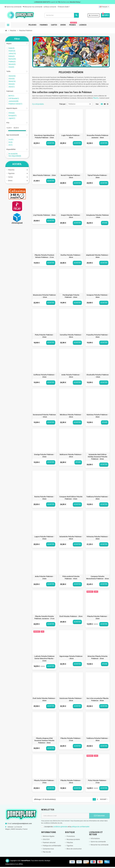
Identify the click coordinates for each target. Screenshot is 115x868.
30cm (12, 81)
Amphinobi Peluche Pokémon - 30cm (98, 256)
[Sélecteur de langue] (104, 7)
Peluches (70, 842)
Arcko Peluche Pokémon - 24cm (44, 578)
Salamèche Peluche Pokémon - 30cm (71, 538)
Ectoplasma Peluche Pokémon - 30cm (98, 216)
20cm (12, 76)
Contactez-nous (48, 849)
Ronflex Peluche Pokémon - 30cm (71, 256)
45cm (12, 87)
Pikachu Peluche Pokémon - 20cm (71, 782)
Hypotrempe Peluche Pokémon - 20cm (71, 657)
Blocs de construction (74, 849)
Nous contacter (50, 7)
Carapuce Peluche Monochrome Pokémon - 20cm (98, 578)
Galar (12, 48)
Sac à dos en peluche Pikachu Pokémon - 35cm (98, 699)
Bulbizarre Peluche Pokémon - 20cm (71, 456)
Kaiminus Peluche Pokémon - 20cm (98, 416)
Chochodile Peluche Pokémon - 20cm (98, 376)
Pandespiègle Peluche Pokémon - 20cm (71, 296)
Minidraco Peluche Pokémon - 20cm (71, 416)
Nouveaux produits (73, 839)
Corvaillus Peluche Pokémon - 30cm (71, 336)
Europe (13, 116)
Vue (97, 104)
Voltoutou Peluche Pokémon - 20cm (98, 538)
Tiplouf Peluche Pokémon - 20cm (98, 176)
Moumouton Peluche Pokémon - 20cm (44, 296)
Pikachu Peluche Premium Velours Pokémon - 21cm (44, 256)
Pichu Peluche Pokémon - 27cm (98, 782)
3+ (11, 142)
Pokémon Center (15, 104)
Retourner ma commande (33, 7)
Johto (12, 53)
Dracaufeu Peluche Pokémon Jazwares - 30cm (98, 136)
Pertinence (72, 104)
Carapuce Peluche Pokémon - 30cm (98, 296)
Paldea (12, 62)
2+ (11, 139)
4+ (11, 145)
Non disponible (15, 156)
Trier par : (63, 104)
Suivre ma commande (13, 7)
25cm (12, 79)
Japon (12, 118)
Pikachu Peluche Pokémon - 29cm (44, 782)
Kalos (12, 56)
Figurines (70, 846)
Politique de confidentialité (52, 846)
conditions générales (60, 827)
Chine (12, 113)
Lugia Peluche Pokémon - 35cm (71, 136)
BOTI (11, 96)
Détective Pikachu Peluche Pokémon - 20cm (98, 657)
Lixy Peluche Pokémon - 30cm (44, 215)
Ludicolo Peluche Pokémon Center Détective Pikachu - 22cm (44, 658)
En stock (13, 154)
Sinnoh (12, 64)
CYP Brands (14, 98)
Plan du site (47, 852)
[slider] (7, 131)
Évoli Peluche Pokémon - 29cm (71, 616)
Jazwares (14, 101)
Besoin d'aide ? (64, 7)
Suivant (104, 799)
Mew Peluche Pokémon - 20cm (44, 175)
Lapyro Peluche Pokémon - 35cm (44, 538)
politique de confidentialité (80, 827)
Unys (11, 67)
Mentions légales (49, 836)
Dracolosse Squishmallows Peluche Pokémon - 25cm (44, 136)
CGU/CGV (46, 839)
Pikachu (96, 98)
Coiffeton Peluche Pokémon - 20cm (44, 376)
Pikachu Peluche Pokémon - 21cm (71, 739)
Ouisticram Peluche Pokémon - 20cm (71, 699)
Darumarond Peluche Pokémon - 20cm (44, 416)
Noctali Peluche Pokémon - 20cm (71, 176)
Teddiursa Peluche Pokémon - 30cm (98, 739)
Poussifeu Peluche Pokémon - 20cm (98, 336)
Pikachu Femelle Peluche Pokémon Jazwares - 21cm (44, 617)
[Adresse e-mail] (65, 816)
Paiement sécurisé (49, 842)
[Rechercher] (62, 15)
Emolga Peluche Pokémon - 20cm (44, 456)
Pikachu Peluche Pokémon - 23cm (98, 617)
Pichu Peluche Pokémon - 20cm (44, 336)
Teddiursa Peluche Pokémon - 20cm (98, 498)
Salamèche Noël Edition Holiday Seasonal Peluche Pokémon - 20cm (98, 457)
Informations (95, 838)
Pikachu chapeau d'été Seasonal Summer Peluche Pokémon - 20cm (44, 740)
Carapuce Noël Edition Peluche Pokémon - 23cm (71, 498)
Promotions (71, 836)
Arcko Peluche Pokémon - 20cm (71, 376)
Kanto (12, 59)
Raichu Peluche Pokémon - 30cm (44, 498)
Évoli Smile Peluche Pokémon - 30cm (44, 699)
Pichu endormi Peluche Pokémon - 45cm (71, 578)
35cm (12, 84)
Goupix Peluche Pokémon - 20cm (71, 216)
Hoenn (12, 51)
